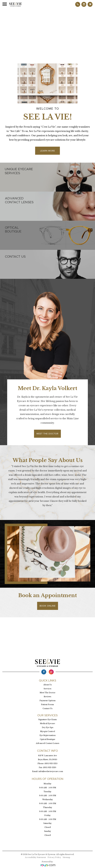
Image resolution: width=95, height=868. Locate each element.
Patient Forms (47, 705)
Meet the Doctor (47, 434)
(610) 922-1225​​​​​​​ (51, 763)
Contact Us (47, 708)
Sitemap (66, 857)
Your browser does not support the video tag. (47, 32)
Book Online (48, 606)
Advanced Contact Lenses (48, 743)
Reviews (47, 697)
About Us (48, 685)
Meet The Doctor (48, 693)
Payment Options (48, 701)
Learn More (47, 151)
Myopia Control (47, 731)
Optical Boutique (47, 739)
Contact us (15, 257)
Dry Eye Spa (48, 727)
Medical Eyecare (47, 723)
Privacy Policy (54, 857)
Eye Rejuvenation (48, 735)
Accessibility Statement (35, 857)
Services (47, 689)
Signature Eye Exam (47, 719)
